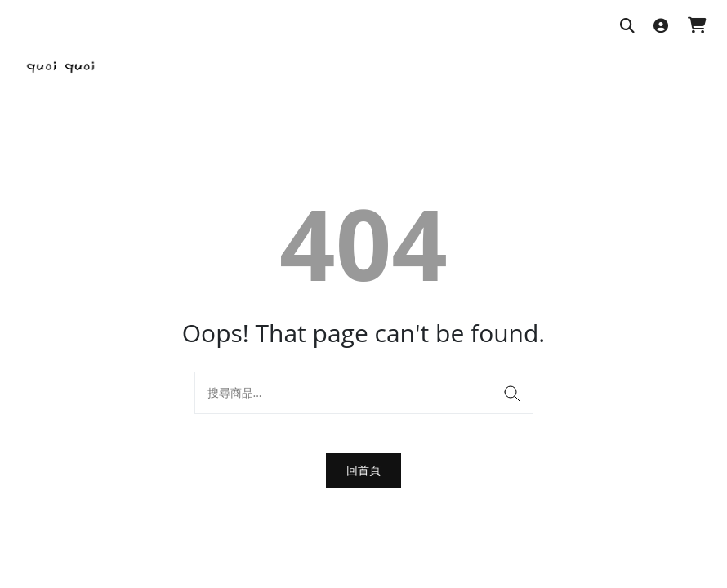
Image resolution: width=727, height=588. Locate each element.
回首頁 (363, 470)
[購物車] (697, 27)
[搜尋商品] (627, 27)
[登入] (661, 27)
